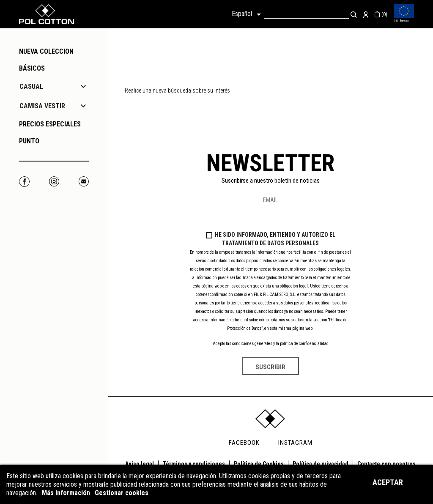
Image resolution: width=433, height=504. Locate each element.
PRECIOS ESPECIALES (50, 124)
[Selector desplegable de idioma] (248, 14)
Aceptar (388, 482)
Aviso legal (140, 464)
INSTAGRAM (295, 443)
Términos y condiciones (194, 464)
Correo (84, 182)
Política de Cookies (259, 464)
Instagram (54, 182)
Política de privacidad (321, 464)
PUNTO (29, 141)
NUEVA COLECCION (46, 51)
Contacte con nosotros (386, 464)
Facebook (24, 182)
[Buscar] (306, 14)
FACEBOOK (244, 443)
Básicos (32, 68)
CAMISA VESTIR (42, 106)
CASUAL (31, 86)
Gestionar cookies (122, 493)
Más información (67, 493)
